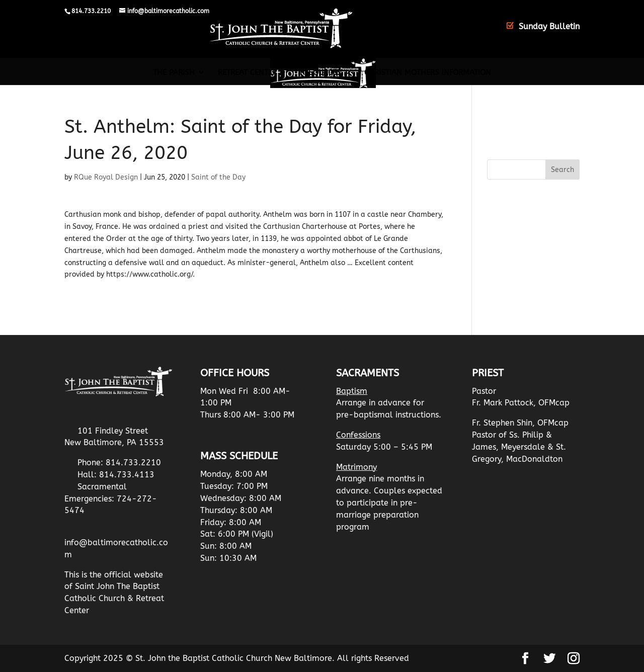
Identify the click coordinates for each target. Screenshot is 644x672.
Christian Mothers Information (428, 73)
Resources (320, 73)
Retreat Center (247, 73)
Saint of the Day (218, 177)
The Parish (174, 73)
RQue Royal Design (106, 177)
